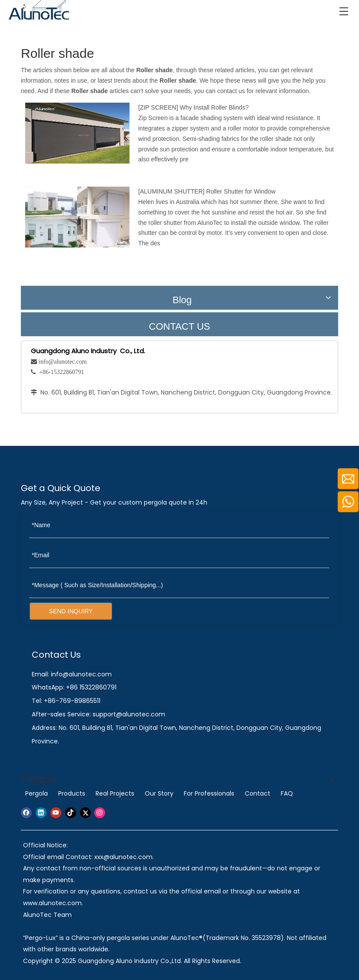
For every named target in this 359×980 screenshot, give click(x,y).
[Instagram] (100, 813)
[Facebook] (26, 813)
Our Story (159, 793)
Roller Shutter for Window (241, 191)
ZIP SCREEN (158, 107)
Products (72, 793)
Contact (258, 793)
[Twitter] (85, 813)
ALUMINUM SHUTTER (171, 191)
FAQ (287, 793)
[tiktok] (71, 813)
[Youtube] (56, 813)
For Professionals (209, 793)
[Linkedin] (41, 813)
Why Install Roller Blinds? (214, 107)
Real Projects (115, 793)
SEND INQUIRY (71, 611)
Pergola (37, 793)
